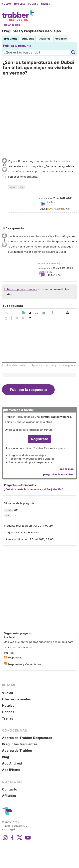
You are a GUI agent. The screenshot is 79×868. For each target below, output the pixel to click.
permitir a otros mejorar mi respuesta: (55, 365)
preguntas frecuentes (58, 474)
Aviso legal (8, 829)
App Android (12, 763)
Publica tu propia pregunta (21, 289)
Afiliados (9, 796)
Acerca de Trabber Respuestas (27, 738)
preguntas (10, 39)
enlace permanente (48, 263)
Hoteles (20, 4)
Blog (5, 757)
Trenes (45, 4)
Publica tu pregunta (17, 46)
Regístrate (40, 439)
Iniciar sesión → (13, 25)
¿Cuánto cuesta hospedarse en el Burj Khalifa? (34, 489)
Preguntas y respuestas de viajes (31, 31)
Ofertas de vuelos (16, 699)
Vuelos (7, 4)
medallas (61, 39)
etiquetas (28, 39)
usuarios (44, 39)
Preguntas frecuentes (20, 744)
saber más (67, 469)
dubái (13, 187)
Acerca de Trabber (17, 751)
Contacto (10, 789)
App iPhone (11, 770)
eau (22, 187)
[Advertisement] (39, 117)
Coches (33, 4)
